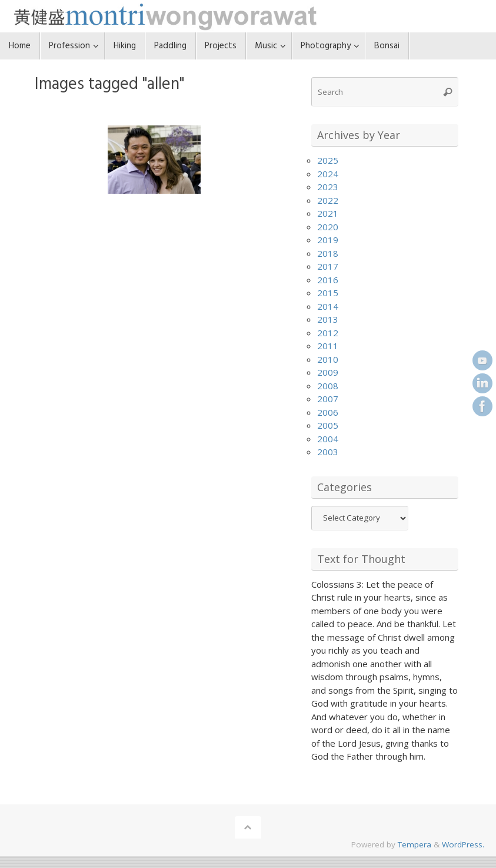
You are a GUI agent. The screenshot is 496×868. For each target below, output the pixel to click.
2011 (328, 346)
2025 (328, 160)
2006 (328, 412)
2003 (328, 452)
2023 (328, 187)
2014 (328, 306)
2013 (328, 319)
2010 (328, 359)
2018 (328, 253)
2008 (328, 386)
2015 (328, 293)
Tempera (415, 844)
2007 (328, 399)
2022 (328, 200)
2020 (328, 227)
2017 (328, 266)
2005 (328, 425)
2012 (328, 333)
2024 (328, 174)
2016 (328, 280)
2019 (328, 240)
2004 (328, 439)
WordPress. (463, 844)
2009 (328, 372)
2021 (328, 213)
